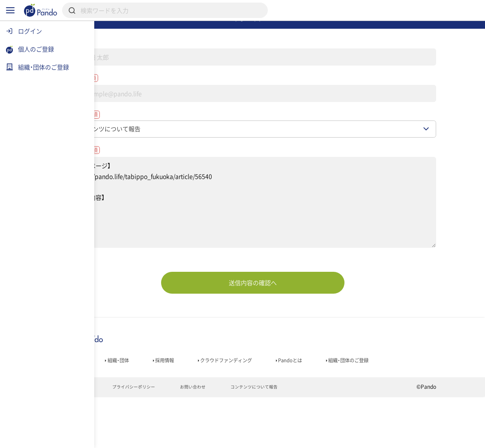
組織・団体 (160, 395)
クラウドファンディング (285, 395)
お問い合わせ (245, 438)
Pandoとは (360, 395)
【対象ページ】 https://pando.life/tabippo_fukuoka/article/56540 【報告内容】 (290, 235)
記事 (114, 395)
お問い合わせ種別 (143, 141)
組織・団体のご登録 (133, 407)
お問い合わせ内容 (143, 180)
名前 (122, 59)
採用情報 (213, 395)
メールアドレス (139, 100)
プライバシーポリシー (178, 438)
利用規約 (117, 438)
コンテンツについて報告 (314, 438)
